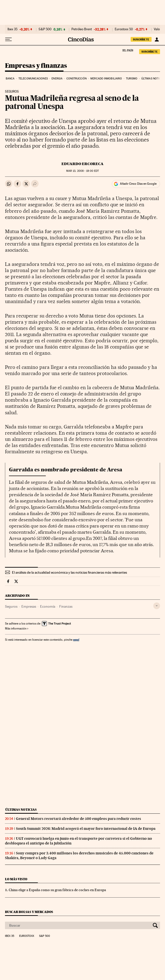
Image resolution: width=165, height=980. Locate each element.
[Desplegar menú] (8, 39)
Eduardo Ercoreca (82, 164)
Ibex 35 (12, 29)
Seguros (11, 606)
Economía (48, 606)
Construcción (77, 79)
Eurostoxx (27, 936)
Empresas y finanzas (36, 66)
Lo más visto (16, 879)
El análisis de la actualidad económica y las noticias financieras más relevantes (69, 572)
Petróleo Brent (82, 29)
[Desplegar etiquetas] (157, 606)
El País (128, 50)
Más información (17, 629)
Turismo (132, 79)
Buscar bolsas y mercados (29, 912)
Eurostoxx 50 (124, 29)
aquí (76, 640)
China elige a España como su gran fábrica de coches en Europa (57, 890)
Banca (10, 79)
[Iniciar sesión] (157, 39)
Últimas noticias (21, 810)
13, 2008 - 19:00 (82, 171)
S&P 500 (45, 29)
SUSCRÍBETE (141, 39)
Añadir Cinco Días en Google (138, 184)
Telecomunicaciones (33, 79)
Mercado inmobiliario (106, 79)
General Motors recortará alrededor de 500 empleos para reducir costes (79, 819)
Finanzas (66, 606)
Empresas (29, 606)
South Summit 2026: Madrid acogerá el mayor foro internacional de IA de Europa (86, 829)
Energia (57, 79)
